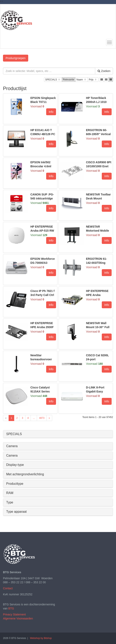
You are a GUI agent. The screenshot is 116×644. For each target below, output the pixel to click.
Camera (12, 446)
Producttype (15, 484)
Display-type (15, 465)
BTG (11, 608)
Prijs (93, 80)
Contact (8, 588)
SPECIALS (53, 80)
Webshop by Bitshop (41, 638)
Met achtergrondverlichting (25, 474)
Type (10, 502)
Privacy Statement (14, 614)
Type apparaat (16, 512)
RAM (10, 493)
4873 (42, 418)
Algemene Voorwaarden (18, 618)
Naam (81, 80)
